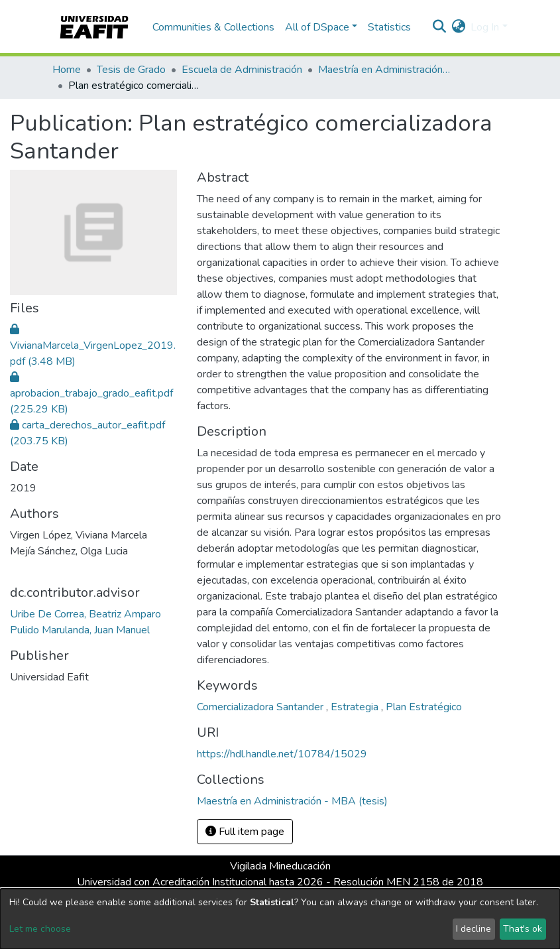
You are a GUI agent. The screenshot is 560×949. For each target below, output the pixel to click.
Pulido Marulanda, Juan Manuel (80, 630)
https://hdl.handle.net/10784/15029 (282, 754)
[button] (458, 27)
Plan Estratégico (424, 707)
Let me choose (40, 929)
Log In (485, 27)
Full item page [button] (245, 832)
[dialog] (280, 919)
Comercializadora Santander (261, 707)
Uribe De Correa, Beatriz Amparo (85, 614)
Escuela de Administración (242, 70)
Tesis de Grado (131, 70)
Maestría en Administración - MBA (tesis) (384, 70)
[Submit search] (439, 27)
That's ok (523, 929)
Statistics (389, 27)
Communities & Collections (213, 27)
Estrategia (356, 707)
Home (67, 70)
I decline (474, 929)
